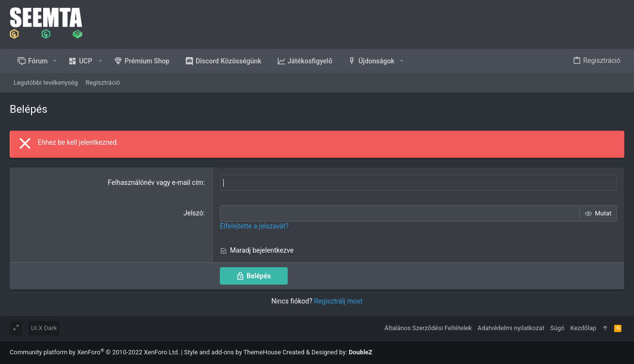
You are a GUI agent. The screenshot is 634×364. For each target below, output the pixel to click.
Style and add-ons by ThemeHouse (232, 352)
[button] (55, 61)
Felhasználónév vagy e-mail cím (156, 182)
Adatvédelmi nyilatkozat (511, 328)
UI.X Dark (44, 328)
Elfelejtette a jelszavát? (254, 226)
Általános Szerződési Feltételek (428, 328)
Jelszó (193, 213)
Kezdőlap (584, 328)
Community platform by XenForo (94, 352)
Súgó (557, 328)
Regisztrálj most (338, 301)
